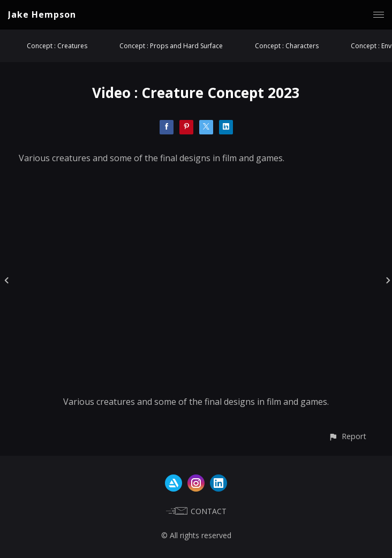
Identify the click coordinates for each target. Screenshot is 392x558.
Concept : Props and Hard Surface (171, 46)
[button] (347, 436)
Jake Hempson (42, 14)
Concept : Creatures (57, 46)
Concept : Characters (287, 46)
